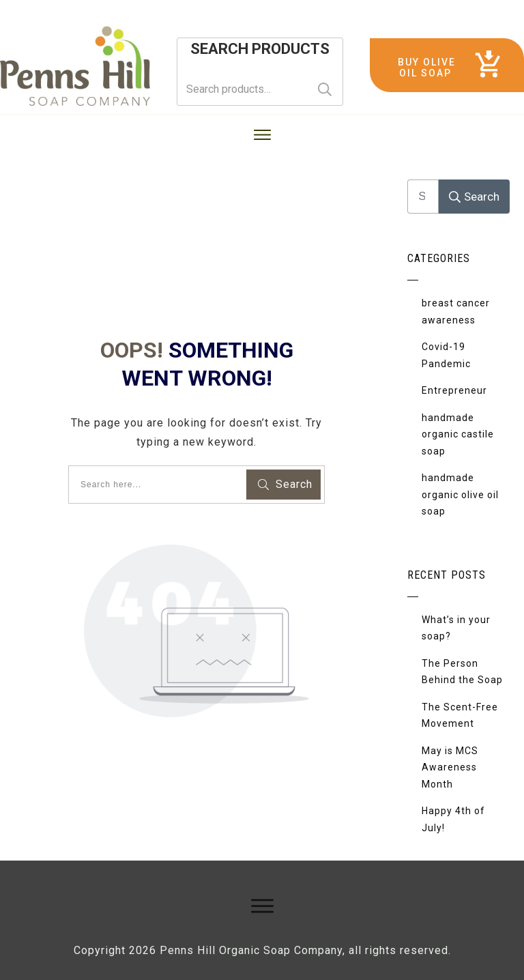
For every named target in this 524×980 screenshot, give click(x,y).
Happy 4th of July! (453, 819)
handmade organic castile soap (458, 434)
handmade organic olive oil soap (460, 494)
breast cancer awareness (456, 312)
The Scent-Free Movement (460, 716)
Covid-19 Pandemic (446, 355)
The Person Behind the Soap (462, 672)
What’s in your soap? (456, 628)
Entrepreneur (454, 390)
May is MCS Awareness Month (450, 767)
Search (325, 89)
